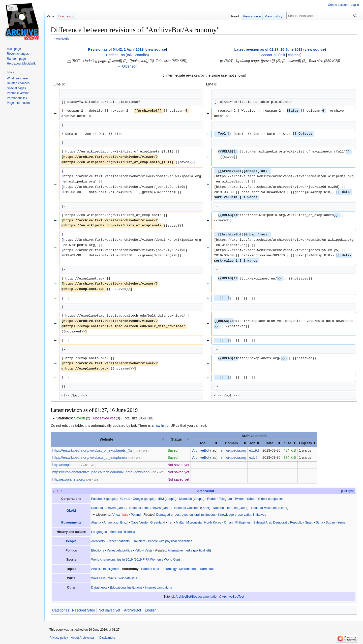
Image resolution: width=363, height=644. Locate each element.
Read (235, 16)
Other (122, 508)
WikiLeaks (98, 578)
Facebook (98, 499)
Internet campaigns (158, 588)
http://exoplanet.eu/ (67, 465)
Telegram (225, 499)
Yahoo (251, 499)
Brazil (124, 523)
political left (202, 550)
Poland (136, 515)
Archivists (98, 541)
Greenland (158, 523)
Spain (309, 523)
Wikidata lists (128, 578)
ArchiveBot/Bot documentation (197, 597)
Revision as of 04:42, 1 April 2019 (116, 49)
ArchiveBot (63, 38)
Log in (355, 5)
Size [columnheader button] (288, 443)
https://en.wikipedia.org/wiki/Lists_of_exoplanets (90, 457)
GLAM (71, 511)
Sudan (330, 523)
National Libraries (225, 508)
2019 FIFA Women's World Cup (157, 560)
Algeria (96, 523)
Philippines (243, 523)
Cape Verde (139, 523)
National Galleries (187, 508)
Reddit (212, 499)
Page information (18, 103)
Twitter (239, 499)
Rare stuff (207, 569)
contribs (142, 55)
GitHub (125, 499)
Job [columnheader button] (252, 443)
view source (156, 49)
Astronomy (130, 569)
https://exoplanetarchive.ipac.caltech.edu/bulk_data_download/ (101, 472)
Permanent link (17, 98)
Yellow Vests (143, 550)
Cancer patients (118, 541)
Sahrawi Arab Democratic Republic (278, 523)
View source (252, 16)
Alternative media (180, 550)
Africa (116, 515)
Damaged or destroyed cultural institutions (186, 515)
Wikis (112, 578)
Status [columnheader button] (176, 439)
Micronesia (194, 523)
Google (138, 499)
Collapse (348, 491)
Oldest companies (271, 499)
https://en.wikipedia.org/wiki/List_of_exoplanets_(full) (94, 450)
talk (130, 55)
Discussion (66, 16)
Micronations (188, 569)
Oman (228, 523)
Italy (125, 515)
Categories (61, 610)
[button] (348, 491)
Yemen (342, 523)
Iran (170, 523)
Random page (16, 59)
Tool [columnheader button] (203, 443)
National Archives (103, 508)
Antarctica (111, 523)
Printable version (18, 93)
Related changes (18, 83)
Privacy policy (59, 638)
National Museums (264, 508)
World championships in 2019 (112, 560)
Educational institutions (126, 588)
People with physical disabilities (170, 541)
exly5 (253, 457)
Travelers (139, 541)
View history (274, 16)
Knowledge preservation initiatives (242, 515)
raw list (160, 425)
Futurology (169, 569)
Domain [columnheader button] (231, 443)
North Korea (213, 523)
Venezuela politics (119, 550)
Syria (320, 523)
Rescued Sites (83, 610)
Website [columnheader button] (107, 439)
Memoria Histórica (122, 532)
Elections (98, 550)
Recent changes (18, 54)
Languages (99, 532)
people (112, 499)
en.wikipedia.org (233, 450)
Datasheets (99, 588)
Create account (338, 5)
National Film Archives (145, 508)
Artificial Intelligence (105, 569)
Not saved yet (109, 610)
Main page (14, 49)
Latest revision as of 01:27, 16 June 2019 (268, 49)
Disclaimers (107, 638)
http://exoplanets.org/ (69, 479)
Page (50, 16)
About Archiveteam (84, 638)
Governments (71, 523)
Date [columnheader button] (269, 443)
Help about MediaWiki (22, 64)
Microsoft (185, 499)
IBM (161, 499)
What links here (17, 78)
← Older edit (127, 66)
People (71, 541)
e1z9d (254, 450)
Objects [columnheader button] (305, 443)
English (151, 610)
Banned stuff (150, 569)
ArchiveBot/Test (233, 597)
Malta (180, 523)
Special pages (16, 88)
